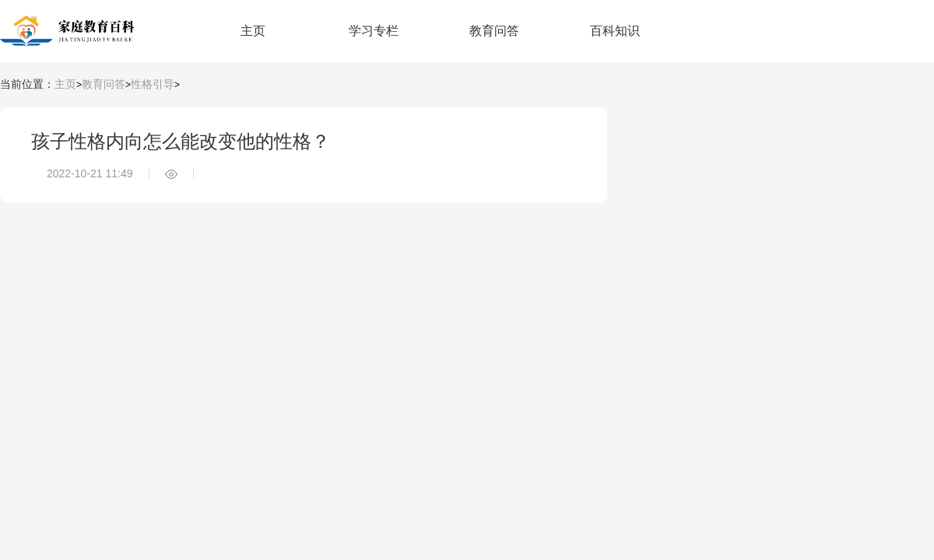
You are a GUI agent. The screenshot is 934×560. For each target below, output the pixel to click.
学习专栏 (374, 31)
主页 (253, 31)
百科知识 (615, 31)
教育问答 (494, 31)
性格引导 (153, 84)
